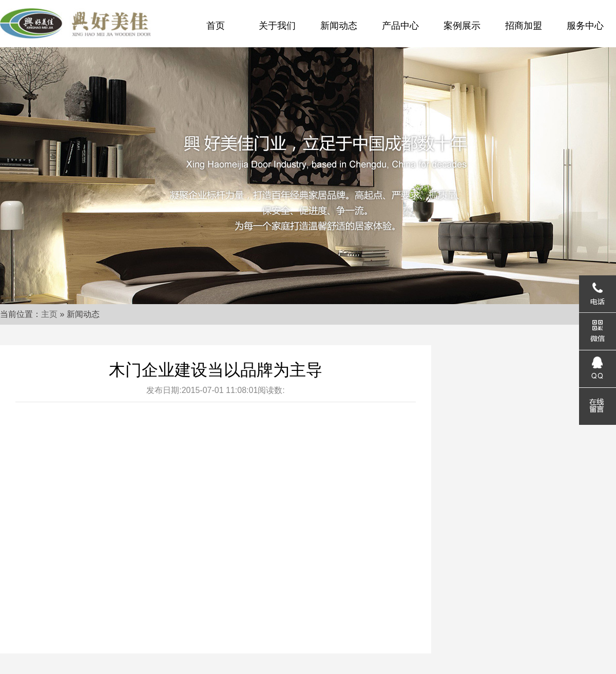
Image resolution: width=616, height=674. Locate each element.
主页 (49, 314)
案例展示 (462, 26)
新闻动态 (339, 26)
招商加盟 (524, 26)
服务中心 (585, 26)
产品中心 (400, 26)
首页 (216, 26)
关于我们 (277, 26)
